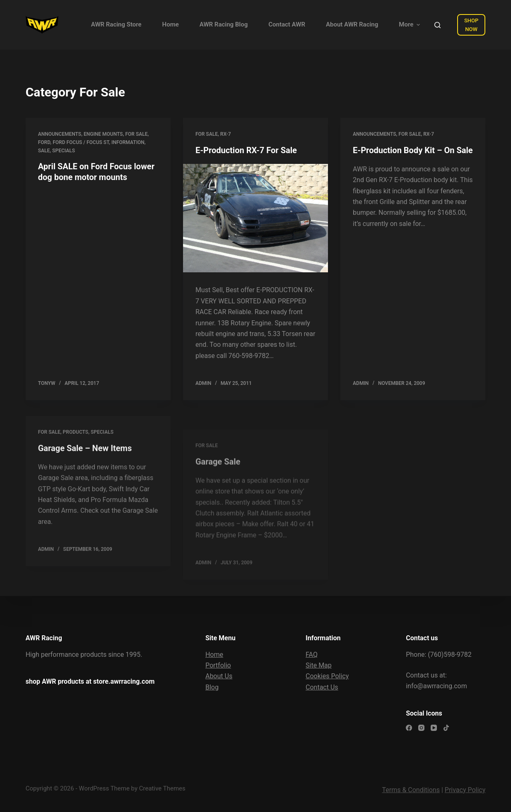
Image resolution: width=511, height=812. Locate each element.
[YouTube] (434, 728)
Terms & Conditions (411, 790)
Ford (44, 142)
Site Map (319, 665)
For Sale (137, 134)
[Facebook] (409, 728)
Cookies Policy (327, 676)
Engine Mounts (103, 134)
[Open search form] (437, 25)
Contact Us (322, 687)
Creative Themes (162, 788)
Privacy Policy (465, 790)
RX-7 (226, 134)
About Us (219, 676)
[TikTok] (446, 728)
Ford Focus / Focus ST (81, 142)
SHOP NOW (471, 25)
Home (214, 655)
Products (76, 438)
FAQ (312, 655)
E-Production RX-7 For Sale (246, 150)
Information (128, 142)
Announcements (60, 134)
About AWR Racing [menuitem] (352, 24)
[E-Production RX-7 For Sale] (256, 218)
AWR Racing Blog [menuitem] (224, 24)
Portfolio (218, 665)
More (410, 25)
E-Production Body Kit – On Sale (413, 150)
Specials (64, 151)
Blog (212, 687)
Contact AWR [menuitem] (287, 24)
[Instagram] (421, 728)
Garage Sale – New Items (85, 454)
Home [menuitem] (171, 24)
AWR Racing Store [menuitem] (116, 24)
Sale (44, 151)
